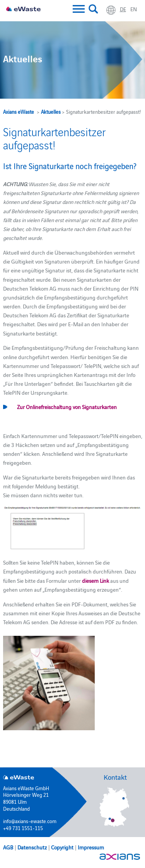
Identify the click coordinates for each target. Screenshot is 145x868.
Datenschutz (32, 847)
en (134, 9)
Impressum (91, 847)
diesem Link (96, 580)
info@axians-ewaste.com (30, 821)
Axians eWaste (19, 111)
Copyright (62, 847)
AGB (8, 847)
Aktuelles (51, 111)
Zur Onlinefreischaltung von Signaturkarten (67, 407)
